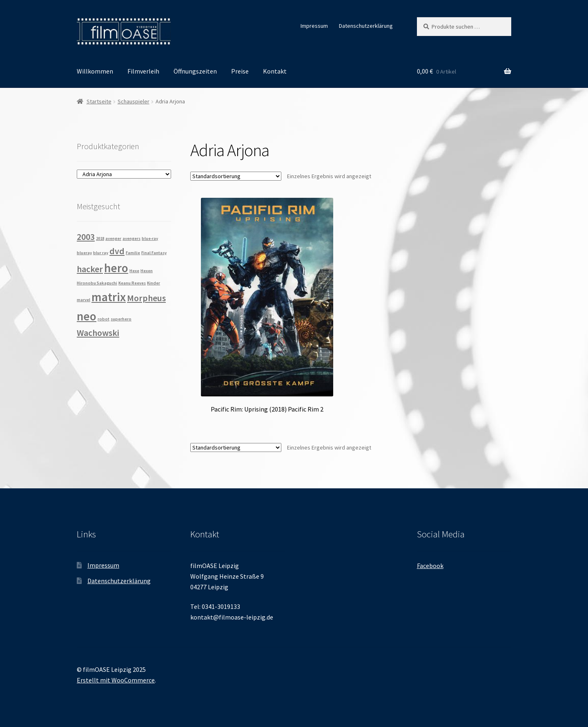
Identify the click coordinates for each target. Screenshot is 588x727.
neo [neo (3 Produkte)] (87, 316)
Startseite (99, 101)
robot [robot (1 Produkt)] (104, 319)
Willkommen (95, 71)
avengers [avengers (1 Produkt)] (131, 238)
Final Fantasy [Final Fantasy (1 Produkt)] (154, 253)
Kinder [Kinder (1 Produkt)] (154, 283)
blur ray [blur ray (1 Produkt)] (101, 253)
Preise (240, 71)
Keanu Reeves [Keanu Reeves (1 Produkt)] (132, 283)
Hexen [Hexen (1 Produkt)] (147, 271)
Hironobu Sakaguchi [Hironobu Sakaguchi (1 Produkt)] (97, 283)
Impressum (314, 26)
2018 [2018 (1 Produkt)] (100, 238)
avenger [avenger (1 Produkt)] (113, 238)
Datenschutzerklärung (366, 26)
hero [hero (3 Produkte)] (116, 268)
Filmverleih (143, 71)
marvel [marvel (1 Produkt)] (84, 300)
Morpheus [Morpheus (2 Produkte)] (146, 298)
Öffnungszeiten (195, 71)
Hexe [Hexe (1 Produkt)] (134, 271)
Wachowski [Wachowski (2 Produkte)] (98, 333)
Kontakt (275, 71)
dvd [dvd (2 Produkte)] (117, 251)
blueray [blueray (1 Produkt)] (84, 253)
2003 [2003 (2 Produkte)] (86, 237)
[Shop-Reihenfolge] (236, 176)
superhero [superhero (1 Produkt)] (121, 319)
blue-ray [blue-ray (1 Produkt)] (150, 238)
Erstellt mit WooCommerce (116, 680)
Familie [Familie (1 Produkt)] (133, 253)
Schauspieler (134, 101)
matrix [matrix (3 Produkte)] (109, 297)
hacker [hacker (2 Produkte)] (90, 269)
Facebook (430, 566)
